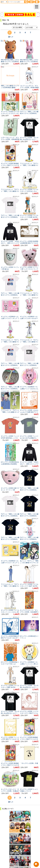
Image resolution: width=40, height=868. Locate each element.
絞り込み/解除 (17, 27)
